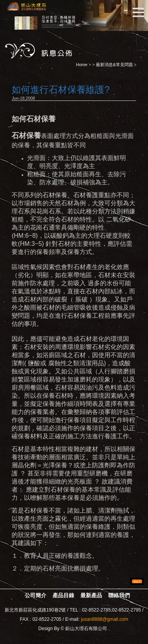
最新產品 (91, 595)
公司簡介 (36, 595)
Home (82, 65)
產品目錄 (63, 595)
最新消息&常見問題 (114, 65)
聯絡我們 (119, 595)
